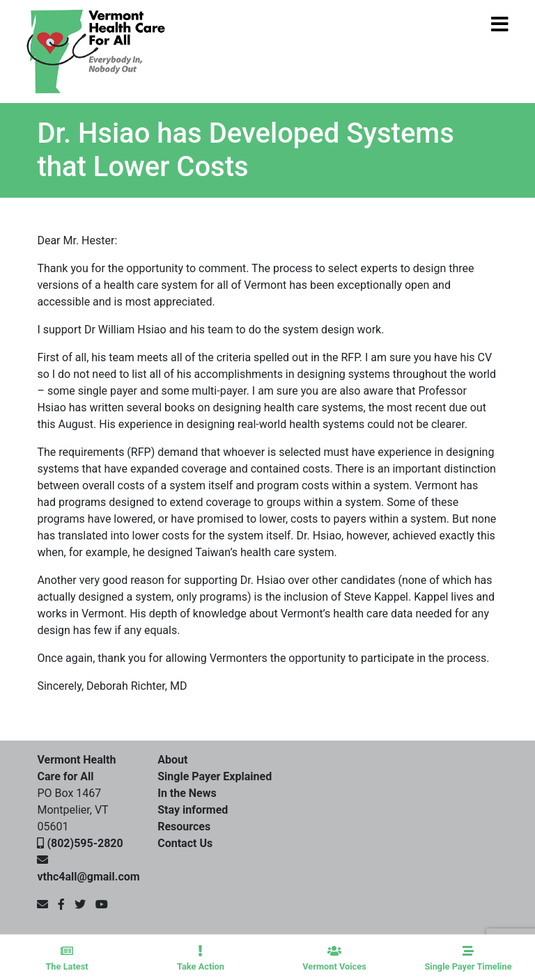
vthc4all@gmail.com (88, 877)
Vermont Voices (334, 958)
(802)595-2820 (85, 843)
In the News (187, 793)
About (172, 760)
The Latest (67, 958)
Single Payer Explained (215, 776)
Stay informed (193, 810)
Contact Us (185, 843)
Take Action (201, 958)
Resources (184, 827)
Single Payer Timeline (468, 958)
